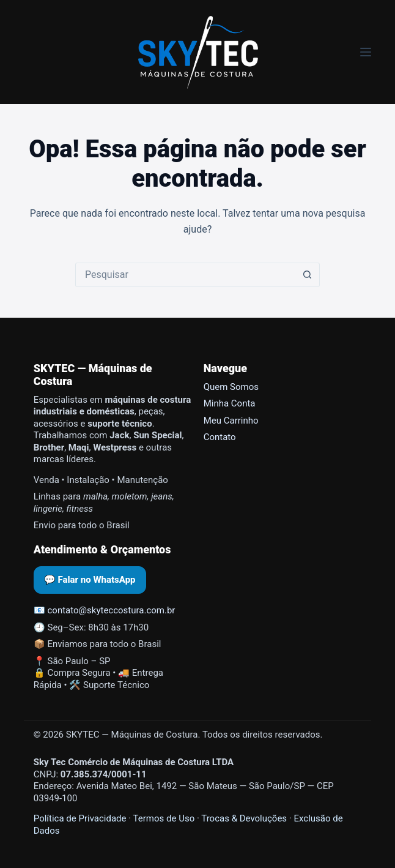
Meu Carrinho (231, 421)
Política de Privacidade (80, 818)
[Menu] (366, 52)
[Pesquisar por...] (185, 275)
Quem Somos (231, 387)
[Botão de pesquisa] (307, 275)
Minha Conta (230, 403)
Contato (220, 437)
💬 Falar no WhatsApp (90, 580)
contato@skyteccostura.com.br (112, 610)
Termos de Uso (164, 818)
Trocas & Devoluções (244, 818)
